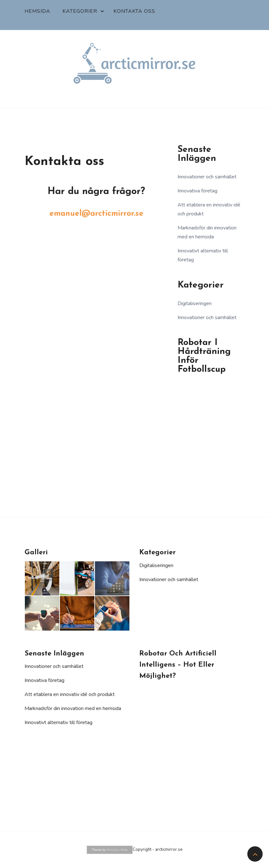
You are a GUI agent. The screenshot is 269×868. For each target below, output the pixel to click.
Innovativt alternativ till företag (58, 722)
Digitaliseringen (195, 303)
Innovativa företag (197, 191)
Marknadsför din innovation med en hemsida (73, 708)
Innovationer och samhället (207, 177)
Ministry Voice (117, 850)
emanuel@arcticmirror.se (96, 214)
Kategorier (80, 11)
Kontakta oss (134, 11)
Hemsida (37, 11)
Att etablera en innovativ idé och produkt (70, 694)
